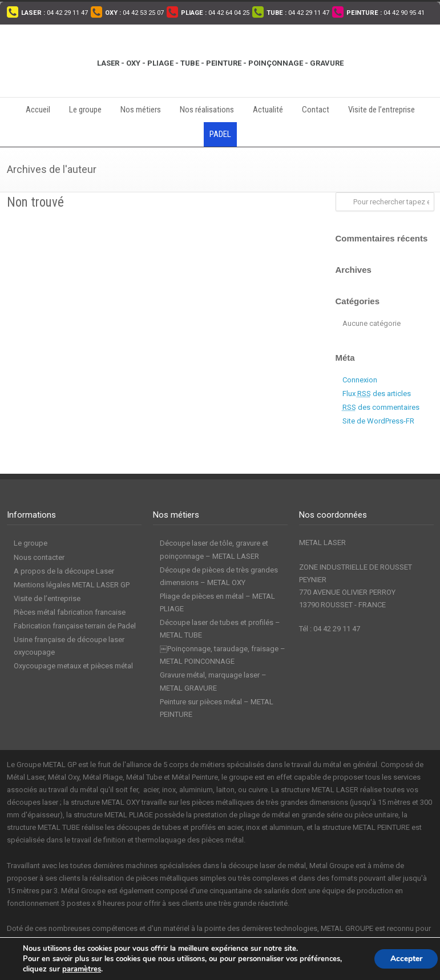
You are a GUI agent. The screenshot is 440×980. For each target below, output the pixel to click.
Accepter (404, 959)
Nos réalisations (207, 110)
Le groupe (85, 110)
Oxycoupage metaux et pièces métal (73, 666)
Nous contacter (39, 557)
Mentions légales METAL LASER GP (72, 585)
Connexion (360, 380)
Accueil (38, 110)
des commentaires (381, 407)
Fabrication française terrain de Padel (75, 626)
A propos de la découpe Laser (64, 571)
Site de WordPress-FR (378, 421)
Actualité (268, 110)
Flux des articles (377, 394)
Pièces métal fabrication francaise (70, 612)
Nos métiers (141, 110)
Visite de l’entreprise (382, 110)
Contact (316, 110)
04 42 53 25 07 (134, 13)
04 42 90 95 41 (385, 13)
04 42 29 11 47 (55, 13)
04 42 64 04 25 (215, 13)
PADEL (220, 134)
